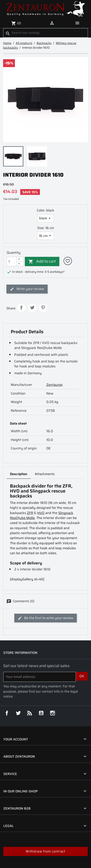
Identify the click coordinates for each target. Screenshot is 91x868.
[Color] (45, 218)
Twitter (18, 713)
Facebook (7, 713)
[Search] (45, 33)
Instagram (53, 713)
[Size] (45, 236)
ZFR (30, 513)
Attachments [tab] (45, 474)
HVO (41, 513)
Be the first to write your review (45, 618)
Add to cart (42, 261)
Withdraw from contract (45, 851)
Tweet (32, 308)
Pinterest (43, 308)
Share (21, 308)
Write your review (27, 289)
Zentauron (54, 385)
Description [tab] (19, 474)
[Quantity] (12, 261)
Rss (30, 713)
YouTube (41, 713)
